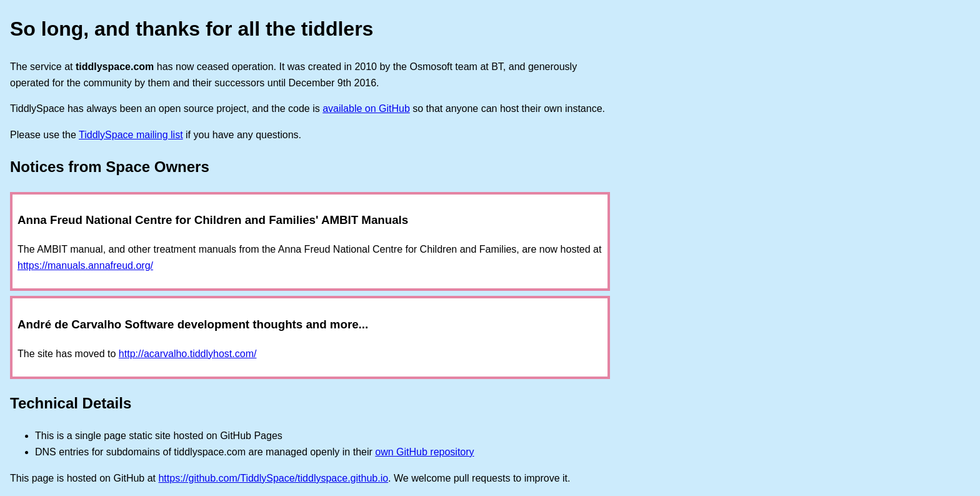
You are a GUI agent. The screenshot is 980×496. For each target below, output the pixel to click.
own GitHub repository (424, 452)
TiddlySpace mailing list (131, 135)
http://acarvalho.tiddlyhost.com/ (188, 354)
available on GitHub (366, 109)
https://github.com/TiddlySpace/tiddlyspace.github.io (273, 478)
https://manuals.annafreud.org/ (85, 266)
